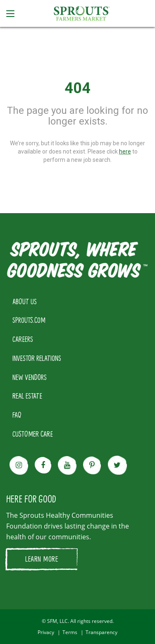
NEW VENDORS (30, 377)
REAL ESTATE (27, 396)
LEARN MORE (42, 559)
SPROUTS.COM (29, 320)
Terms (70, 632)
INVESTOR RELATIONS (37, 358)
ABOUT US (25, 301)
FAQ (17, 415)
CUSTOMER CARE (33, 434)
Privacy (46, 632)
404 (77, 88)
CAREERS (23, 339)
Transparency (101, 632)
